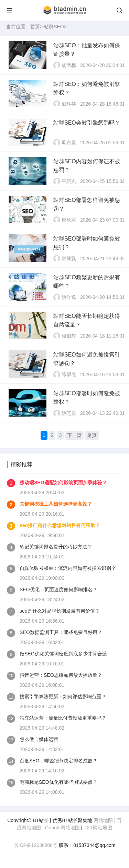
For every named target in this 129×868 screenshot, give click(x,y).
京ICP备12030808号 (36, 845)
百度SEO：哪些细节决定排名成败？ (58, 761)
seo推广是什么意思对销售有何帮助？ (60, 525)
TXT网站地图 (98, 828)
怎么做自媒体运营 (39, 739)
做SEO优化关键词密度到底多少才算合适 (63, 654)
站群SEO (54, 27)
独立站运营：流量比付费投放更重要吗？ (63, 718)
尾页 (92, 435)
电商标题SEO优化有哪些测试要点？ (58, 782)
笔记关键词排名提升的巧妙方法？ (56, 547)
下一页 (74, 435)
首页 (35, 27)
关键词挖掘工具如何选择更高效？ (56, 504)
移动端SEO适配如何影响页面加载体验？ (63, 482)
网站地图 (103, 820)
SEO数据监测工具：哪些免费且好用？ (61, 632)
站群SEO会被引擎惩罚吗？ (87, 123)
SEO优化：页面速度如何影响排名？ (58, 589)
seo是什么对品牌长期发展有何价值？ (60, 611)
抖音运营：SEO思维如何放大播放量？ (61, 675)
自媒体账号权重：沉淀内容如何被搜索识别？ (68, 568)
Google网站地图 (62, 828)
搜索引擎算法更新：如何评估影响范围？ (63, 696)
